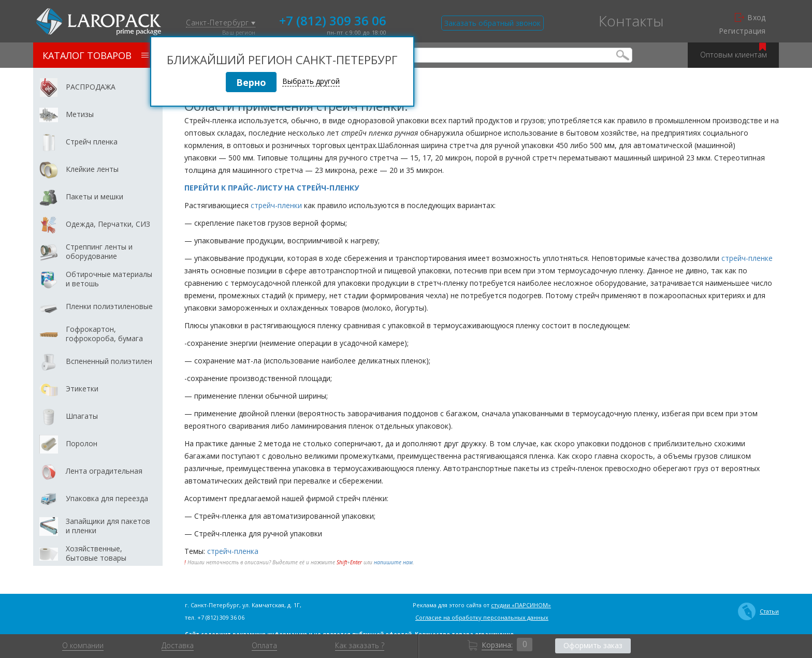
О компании (83, 646)
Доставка (178, 646)
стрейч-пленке (747, 258)
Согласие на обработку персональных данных (482, 617)
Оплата (264, 646)
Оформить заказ (593, 645)
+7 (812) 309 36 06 (333, 20)
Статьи (758, 611)
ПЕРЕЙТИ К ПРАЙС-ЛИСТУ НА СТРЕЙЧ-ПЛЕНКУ (272, 188)
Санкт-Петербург (221, 23)
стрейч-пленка (233, 551)
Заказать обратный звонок (492, 23)
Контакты (631, 21)
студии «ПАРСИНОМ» (521, 605)
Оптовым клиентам (734, 51)
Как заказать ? (360, 646)
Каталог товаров (96, 55)
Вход (750, 18)
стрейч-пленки (276, 205)
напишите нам (393, 562)
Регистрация (742, 31)
